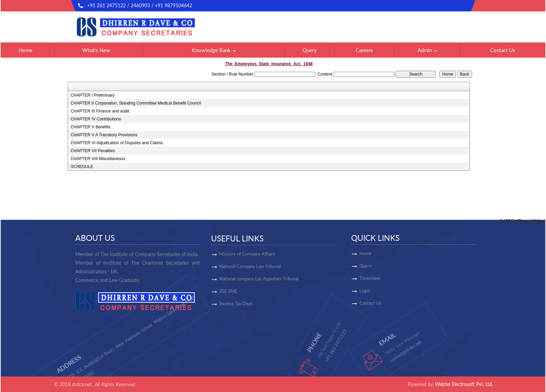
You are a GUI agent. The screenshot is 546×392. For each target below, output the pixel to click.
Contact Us (503, 50)
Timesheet (392, 278)
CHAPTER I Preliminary (92, 95)
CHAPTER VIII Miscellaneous (98, 159)
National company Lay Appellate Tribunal (259, 281)
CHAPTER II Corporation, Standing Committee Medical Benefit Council (136, 103)
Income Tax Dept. (236, 306)
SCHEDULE (82, 167)
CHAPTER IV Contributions (96, 119)
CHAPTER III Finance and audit (100, 111)
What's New (96, 50)
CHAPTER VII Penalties (93, 151)
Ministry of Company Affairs (247, 256)
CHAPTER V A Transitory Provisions (104, 135)
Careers (364, 50)
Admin (427, 50)
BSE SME (228, 294)
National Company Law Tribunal (250, 269)
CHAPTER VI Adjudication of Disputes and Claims (117, 143)
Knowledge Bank (214, 50)
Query (310, 50)
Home (26, 50)
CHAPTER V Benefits (90, 127)
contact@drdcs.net (449, 6)
